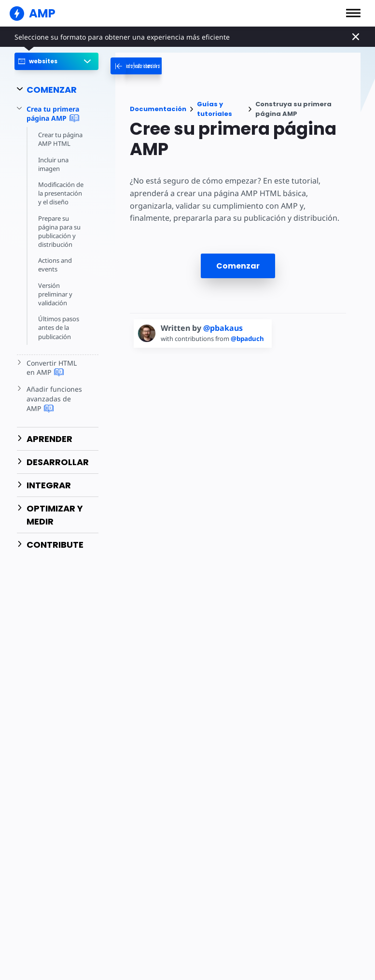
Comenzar (238, 266)
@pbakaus (223, 328)
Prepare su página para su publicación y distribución (60, 232)
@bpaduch (251, 339)
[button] (353, 13)
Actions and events (55, 265)
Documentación (158, 109)
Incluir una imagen (54, 164)
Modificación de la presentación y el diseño (62, 193)
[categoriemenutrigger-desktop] (173, 66)
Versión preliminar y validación (56, 294)
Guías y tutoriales (215, 109)
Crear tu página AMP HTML (61, 139)
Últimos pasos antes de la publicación (59, 327)
